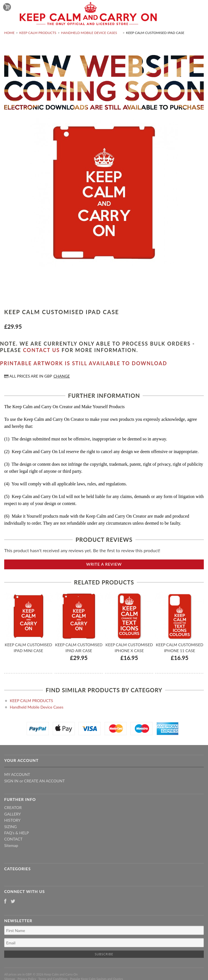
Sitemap (11, 845)
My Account (17, 774)
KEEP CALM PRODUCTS (38, 33)
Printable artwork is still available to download (84, 363)
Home (9, 33)
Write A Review (104, 564)
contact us (41, 350)
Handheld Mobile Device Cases (89, 33)
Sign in (11, 781)
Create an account (44, 781)
